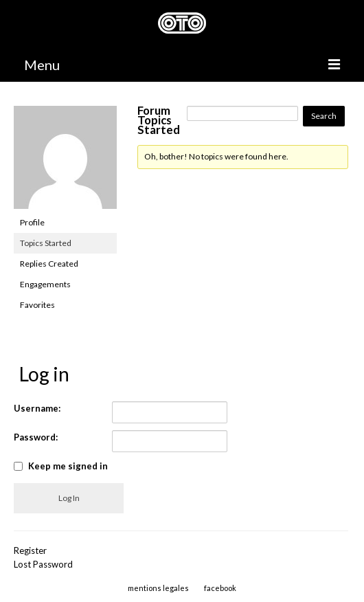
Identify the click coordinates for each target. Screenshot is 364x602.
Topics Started (46, 243)
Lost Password (43, 564)
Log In (69, 498)
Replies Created (49, 264)
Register (30, 550)
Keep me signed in (68, 466)
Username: (37, 408)
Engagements (45, 284)
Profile (32, 222)
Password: (36, 437)
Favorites (37, 305)
